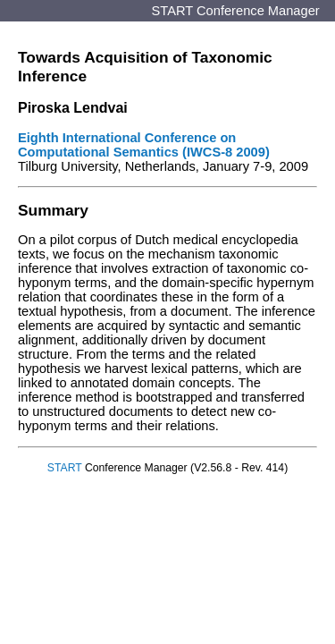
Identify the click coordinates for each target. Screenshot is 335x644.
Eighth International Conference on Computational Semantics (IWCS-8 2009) (144, 145)
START (65, 468)
